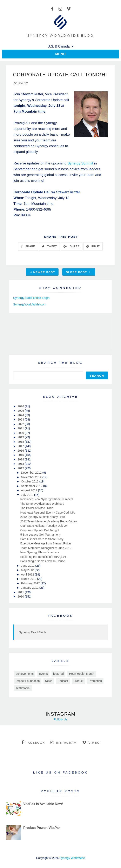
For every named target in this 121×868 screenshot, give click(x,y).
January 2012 (30, 588)
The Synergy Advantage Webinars (42, 504)
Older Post (78, 272)
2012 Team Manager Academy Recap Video (49, 522)
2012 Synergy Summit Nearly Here (43, 517)
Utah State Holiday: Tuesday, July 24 (44, 526)
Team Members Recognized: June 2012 (46, 548)
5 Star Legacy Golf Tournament (40, 535)
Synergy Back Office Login (31, 298)
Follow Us (61, 719)
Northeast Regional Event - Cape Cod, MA (48, 513)
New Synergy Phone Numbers (40, 553)
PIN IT (93, 247)
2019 (21, 438)
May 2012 (28, 570)
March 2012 (29, 579)
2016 (21, 451)
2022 (21, 424)
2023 (21, 420)
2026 (21, 407)
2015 (21, 455)
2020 (21, 433)
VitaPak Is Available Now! (43, 804)
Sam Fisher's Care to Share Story (42, 539)
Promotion (95, 681)
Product (78, 681)
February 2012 (31, 584)
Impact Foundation (28, 681)
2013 (21, 464)
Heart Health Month (82, 674)
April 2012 (28, 575)
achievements (25, 674)
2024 (21, 415)
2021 (21, 429)
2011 (21, 592)
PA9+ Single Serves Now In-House (43, 562)
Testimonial (23, 688)
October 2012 (30, 482)
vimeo (91, 743)
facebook (33, 743)
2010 (21, 597)
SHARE (28, 247)
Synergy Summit (80, 164)
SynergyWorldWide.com (30, 305)
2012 (21, 468)
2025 (21, 411)
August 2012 (30, 491)
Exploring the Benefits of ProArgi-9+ (43, 557)
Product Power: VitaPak (42, 828)
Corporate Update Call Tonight (40, 530)
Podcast (63, 681)
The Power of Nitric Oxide (37, 508)
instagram (64, 743)
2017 (21, 446)
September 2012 (32, 486)
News (49, 681)
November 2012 (32, 477)
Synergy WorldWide (33, 632)
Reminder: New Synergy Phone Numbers (47, 500)
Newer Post (43, 272)
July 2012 (28, 495)
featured (58, 674)
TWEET (49, 247)
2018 (21, 442)
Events (43, 674)
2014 (21, 460)
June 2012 (28, 566)
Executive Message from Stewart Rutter (46, 544)
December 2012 (32, 473)
